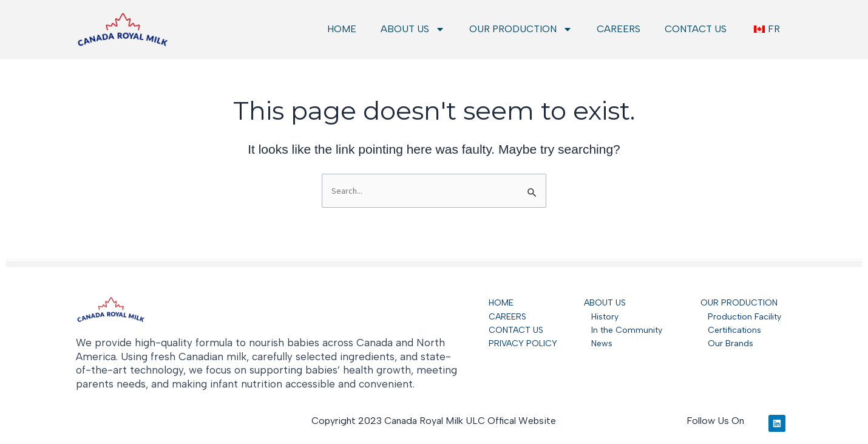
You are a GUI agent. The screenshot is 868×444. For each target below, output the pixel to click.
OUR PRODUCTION (521, 29)
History (601, 317)
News (598, 343)
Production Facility (744, 317)
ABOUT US (413, 29)
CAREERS (619, 29)
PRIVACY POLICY (523, 343)
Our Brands (727, 343)
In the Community (623, 330)
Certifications (731, 330)
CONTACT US (696, 29)
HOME (342, 29)
